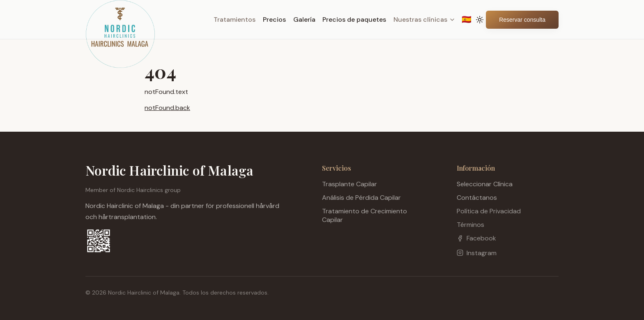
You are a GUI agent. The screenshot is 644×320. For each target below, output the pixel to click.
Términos (470, 225)
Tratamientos (235, 19)
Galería (304, 19)
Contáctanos (477, 198)
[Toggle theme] (480, 20)
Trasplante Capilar (350, 184)
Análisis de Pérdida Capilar (361, 198)
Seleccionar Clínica (485, 184)
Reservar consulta (522, 20)
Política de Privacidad (489, 211)
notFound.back (167, 108)
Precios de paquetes (354, 19)
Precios (274, 19)
